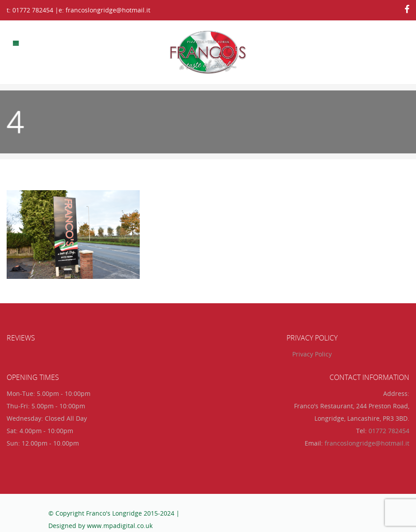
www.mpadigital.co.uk (120, 526)
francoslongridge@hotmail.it (367, 443)
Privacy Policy (312, 354)
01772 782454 (389, 431)
